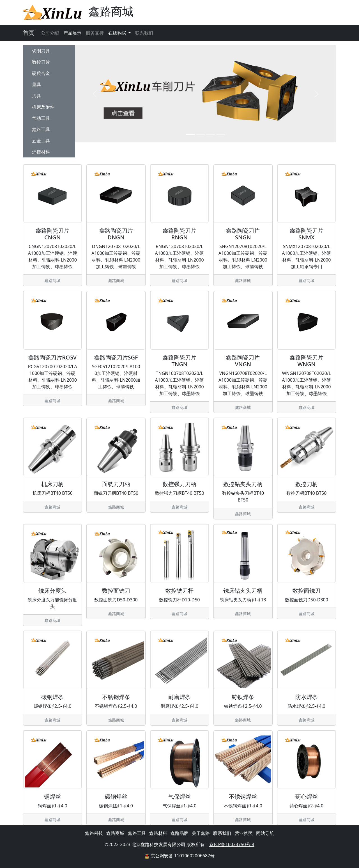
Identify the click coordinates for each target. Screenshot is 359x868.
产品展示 (72, 33)
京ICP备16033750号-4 (232, 844)
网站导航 (265, 833)
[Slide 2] (201, 135)
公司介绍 (50, 33)
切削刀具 (41, 51)
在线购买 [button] (118, 33)
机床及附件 (43, 107)
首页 (29, 33)
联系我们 (144, 33)
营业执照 (244, 833)
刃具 (36, 96)
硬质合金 (41, 73)
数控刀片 (41, 62)
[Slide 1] (190, 135)
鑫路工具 (41, 129)
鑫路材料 (158, 833)
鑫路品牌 (179, 833)
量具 (36, 84)
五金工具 (41, 141)
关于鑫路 (201, 833)
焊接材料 (41, 152)
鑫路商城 (115, 833)
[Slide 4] (221, 135)
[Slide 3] (211, 135)
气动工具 (41, 118)
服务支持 (95, 33)
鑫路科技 (94, 833)
